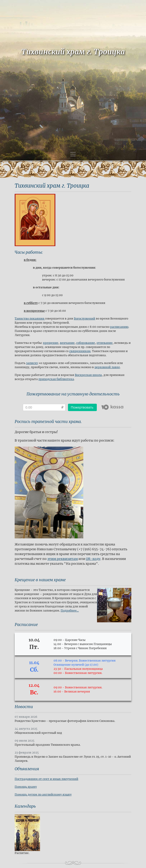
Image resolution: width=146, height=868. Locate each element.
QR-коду (93, 559)
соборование (86, 343)
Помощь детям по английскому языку (43, 794)
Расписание (26, 625)
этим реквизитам (63, 559)
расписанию (119, 327)
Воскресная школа (88, 375)
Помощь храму (26, 787)
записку (32, 363)
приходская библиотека (56, 379)
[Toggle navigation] (73, 154)
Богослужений (85, 319)
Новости (24, 707)
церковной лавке (107, 367)
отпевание (105, 343)
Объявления (27, 769)
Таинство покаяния (29, 319)
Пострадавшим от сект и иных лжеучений (46, 779)
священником (80, 351)
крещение (51, 343)
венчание (67, 343)
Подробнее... (70, 611)
